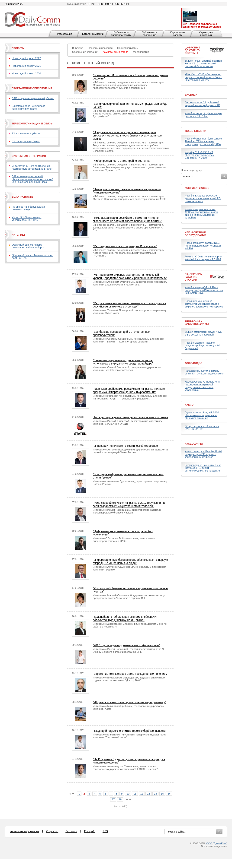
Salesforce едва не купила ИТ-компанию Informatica (30, 107)
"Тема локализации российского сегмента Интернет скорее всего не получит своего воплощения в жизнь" (127, 219)
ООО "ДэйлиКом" (216, 843)
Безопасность (22, 197)
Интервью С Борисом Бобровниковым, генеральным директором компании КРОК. (124, 540)
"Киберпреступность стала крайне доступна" (122, 161)
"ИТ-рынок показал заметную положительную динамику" (129, 702)
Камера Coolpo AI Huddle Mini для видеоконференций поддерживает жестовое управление (202, 386)
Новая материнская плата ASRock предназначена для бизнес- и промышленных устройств (201, 213)
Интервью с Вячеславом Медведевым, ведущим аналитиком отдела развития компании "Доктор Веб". (129, 679)
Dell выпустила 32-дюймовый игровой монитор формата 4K (202, 104)
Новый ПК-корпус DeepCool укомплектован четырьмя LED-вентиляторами (203, 198)
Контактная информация (24, 831)
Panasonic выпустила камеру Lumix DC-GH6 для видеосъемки (204, 372)
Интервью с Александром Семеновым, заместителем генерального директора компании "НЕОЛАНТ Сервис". (126, 768)
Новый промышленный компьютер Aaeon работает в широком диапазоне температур (204, 304)
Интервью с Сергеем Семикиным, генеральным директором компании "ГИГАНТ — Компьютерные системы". (128, 340)
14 (155, 794)
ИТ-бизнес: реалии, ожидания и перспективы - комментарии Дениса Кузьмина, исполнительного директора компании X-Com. (129, 228)
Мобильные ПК (195, 131)
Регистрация (64, 34)
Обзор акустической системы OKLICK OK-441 (202, 428)
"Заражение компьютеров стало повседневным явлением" (131, 674)
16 (169, 794)
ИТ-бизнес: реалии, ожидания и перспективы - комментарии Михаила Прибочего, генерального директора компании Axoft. (130, 198)
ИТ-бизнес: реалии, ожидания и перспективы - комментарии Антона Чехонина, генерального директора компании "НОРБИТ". (129, 253)
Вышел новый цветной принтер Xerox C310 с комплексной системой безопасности (203, 63)
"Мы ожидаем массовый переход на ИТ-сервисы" (125, 246)
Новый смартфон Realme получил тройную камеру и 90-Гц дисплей (203, 345)
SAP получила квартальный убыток (33, 98)
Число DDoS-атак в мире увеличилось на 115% (27, 219)
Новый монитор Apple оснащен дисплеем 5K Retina (203, 115)
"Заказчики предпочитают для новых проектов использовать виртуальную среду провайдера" (123, 362)
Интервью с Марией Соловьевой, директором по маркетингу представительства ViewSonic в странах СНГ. (129, 597)
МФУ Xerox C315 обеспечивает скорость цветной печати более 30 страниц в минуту (203, 77)
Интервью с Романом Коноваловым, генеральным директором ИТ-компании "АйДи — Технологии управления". (130, 397)
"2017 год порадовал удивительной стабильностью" (126, 645)
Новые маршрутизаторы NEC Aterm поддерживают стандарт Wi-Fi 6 (203, 246)
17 (113, 799)
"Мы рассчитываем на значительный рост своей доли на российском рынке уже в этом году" (129, 305)
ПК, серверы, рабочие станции (194, 277)
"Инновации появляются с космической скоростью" (126, 446)
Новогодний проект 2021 (26, 66)
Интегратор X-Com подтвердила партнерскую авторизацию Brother (32, 167)
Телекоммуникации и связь (32, 124)
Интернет (18, 235)
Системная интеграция (29, 156)
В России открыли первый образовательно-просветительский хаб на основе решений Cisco (32, 179)
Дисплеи (191, 95)
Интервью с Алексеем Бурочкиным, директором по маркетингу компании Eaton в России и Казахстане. (130, 283)
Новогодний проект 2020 (26, 73)
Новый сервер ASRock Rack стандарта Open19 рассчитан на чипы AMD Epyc (204, 290)
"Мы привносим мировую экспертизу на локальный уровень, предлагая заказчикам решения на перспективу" (130, 276)
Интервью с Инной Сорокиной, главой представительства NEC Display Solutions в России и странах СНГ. (130, 650)
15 (162, 794)
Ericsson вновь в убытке (26, 133)
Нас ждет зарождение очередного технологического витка (130, 417)
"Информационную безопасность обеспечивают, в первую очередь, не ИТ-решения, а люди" (130, 561)
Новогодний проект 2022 (26, 58)
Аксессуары (194, 444)
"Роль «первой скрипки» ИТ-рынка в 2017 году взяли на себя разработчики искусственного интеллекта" (129, 504)
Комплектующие (197, 188)
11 (135, 794)
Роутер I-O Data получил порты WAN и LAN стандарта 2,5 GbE (203, 258)
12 (142, 794)
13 (148, 794)
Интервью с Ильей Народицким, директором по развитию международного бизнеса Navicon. (127, 511)
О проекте (52, 831)
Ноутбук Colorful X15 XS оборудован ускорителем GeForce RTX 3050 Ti (200, 155)
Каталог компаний (93, 34)
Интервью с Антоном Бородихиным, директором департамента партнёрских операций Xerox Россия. (130, 451)
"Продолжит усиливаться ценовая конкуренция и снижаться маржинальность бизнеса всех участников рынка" (127, 136)
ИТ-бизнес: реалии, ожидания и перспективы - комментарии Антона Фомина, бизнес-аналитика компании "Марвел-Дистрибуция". (129, 114)
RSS (105, 831)
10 (128, 794)
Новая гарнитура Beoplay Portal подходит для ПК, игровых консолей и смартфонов (203, 454)
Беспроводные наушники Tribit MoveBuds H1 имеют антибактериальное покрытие (203, 468)
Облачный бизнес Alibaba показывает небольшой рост (29, 246)
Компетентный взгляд (93, 63)
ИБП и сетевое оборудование (195, 234)
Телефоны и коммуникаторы (197, 323)
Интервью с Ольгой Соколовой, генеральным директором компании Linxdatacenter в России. (127, 369)
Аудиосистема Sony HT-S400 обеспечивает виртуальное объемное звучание (202, 415)
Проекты (18, 48)
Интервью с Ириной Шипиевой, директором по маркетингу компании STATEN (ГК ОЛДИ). (127, 422)
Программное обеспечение (32, 88)
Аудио (189, 405)
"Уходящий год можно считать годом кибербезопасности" (130, 731)
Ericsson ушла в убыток (26, 141)
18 (120, 799)
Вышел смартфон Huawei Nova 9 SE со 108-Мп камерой (203, 333)
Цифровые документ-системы (192, 50)
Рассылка (71, 831)
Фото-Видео (193, 363)
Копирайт (90, 831)
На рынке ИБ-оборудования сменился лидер (28, 208)
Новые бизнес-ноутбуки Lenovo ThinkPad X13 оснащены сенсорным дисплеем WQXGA (203, 141)
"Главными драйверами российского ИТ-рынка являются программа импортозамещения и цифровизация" (129, 390)
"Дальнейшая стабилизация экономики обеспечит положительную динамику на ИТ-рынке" (125, 618)
